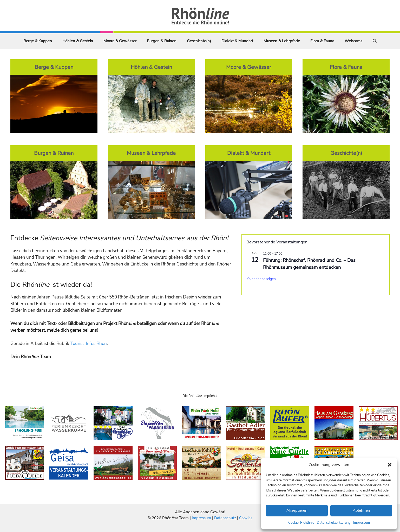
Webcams (353, 41)
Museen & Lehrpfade (282, 41)
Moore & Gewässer (120, 41)
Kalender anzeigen (261, 279)
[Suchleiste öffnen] (375, 41)
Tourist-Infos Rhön (89, 344)
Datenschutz (225, 518)
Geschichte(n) (199, 41)
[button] (390, 465)
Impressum (362, 523)
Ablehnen (361, 510)
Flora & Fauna (322, 41)
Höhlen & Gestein (78, 41)
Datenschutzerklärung (334, 523)
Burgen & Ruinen (162, 41)
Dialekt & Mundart (237, 41)
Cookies (246, 518)
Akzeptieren (297, 510)
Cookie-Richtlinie (301, 523)
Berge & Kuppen (38, 41)
